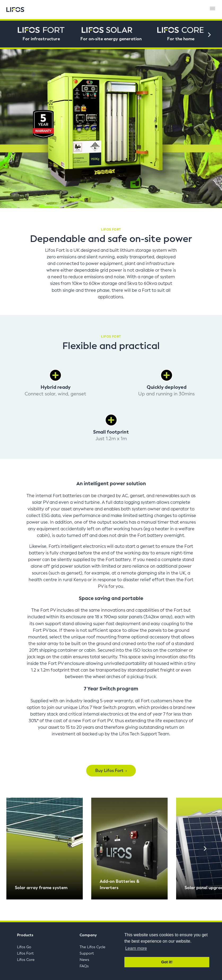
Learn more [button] (136, 948)
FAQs (84, 966)
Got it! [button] (167, 962)
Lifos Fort (25, 953)
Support (87, 953)
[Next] (209, 35)
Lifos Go (24, 947)
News (84, 960)
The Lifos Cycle (92, 947)
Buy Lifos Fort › (111, 771)
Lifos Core (26, 960)
